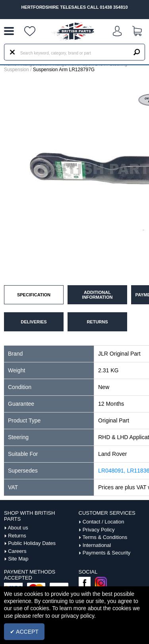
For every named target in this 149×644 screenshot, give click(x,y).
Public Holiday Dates (32, 543)
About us (18, 528)
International (97, 545)
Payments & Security (107, 553)
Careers (17, 551)
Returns (17, 536)
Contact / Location (104, 522)
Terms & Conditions (105, 537)
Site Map (18, 559)
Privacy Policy (99, 530)
